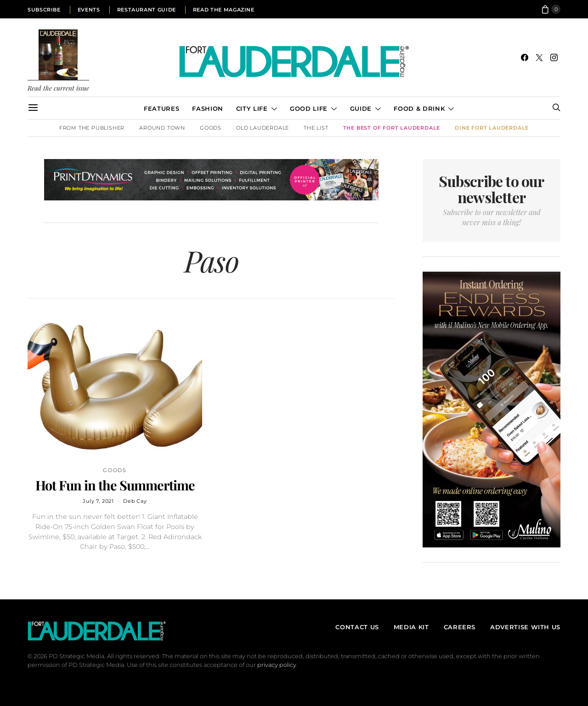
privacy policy (277, 665)
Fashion (207, 108)
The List (316, 128)
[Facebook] (525, 57)
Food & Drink (419, 108)
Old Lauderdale (263, 128)
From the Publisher (92, 128)
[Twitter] (539, 57)
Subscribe (44, 10)
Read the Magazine (224, 10)
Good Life (309, 108)
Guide (361, 108)
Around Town (162, 128)
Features (161, 108)
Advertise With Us (525, 627)
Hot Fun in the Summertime (115, 485)
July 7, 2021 (98, 501)
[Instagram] (554, 57)
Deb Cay (135, 501)
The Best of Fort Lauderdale (392, 128)
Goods (211, 128)
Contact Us (357, 627)
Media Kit (411, 627)
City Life (252, 108)
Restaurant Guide (147, 10)
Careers (460, 627)
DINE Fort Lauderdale (492, 128)
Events (89, 10)
